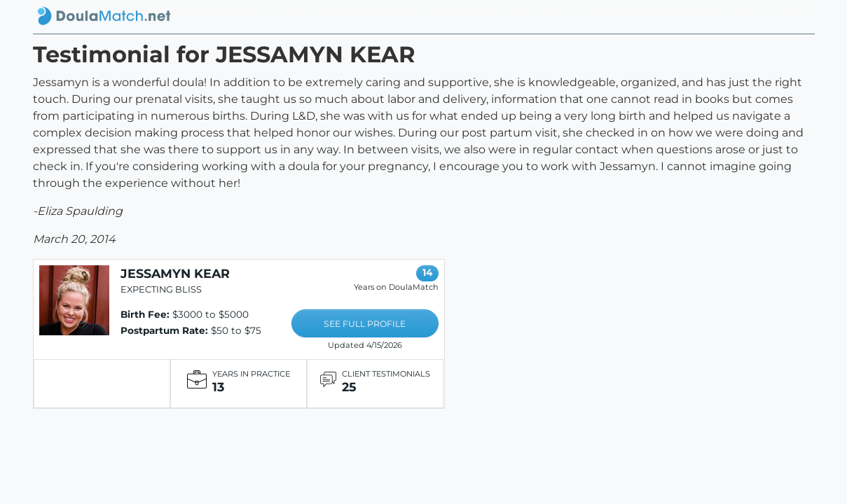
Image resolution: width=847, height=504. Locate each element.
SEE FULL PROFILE (365, 324)
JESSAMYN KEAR (175, 273)
